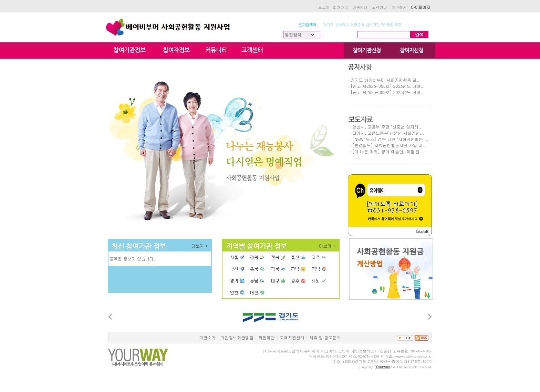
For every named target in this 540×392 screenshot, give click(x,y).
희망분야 (357, 25)
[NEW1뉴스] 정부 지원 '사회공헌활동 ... (390, 139)
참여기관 (373, 25)
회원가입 (341, 7)
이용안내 (360, 7)
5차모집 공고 (391, 25)
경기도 (328, 25)
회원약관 (267, 337)
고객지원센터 (292, 337)
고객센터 (380, 7)
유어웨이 (342, 25)
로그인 (324, 7)
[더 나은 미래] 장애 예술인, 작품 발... (388, 151)
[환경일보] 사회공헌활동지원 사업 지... (390, 145)
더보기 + (200, 246)
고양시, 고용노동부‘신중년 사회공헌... (388, 133)
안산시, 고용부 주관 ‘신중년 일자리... (387, 127)
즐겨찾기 (399, 7)
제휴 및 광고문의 (325, 337)
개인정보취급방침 (237, 337)
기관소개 (207, 337)
